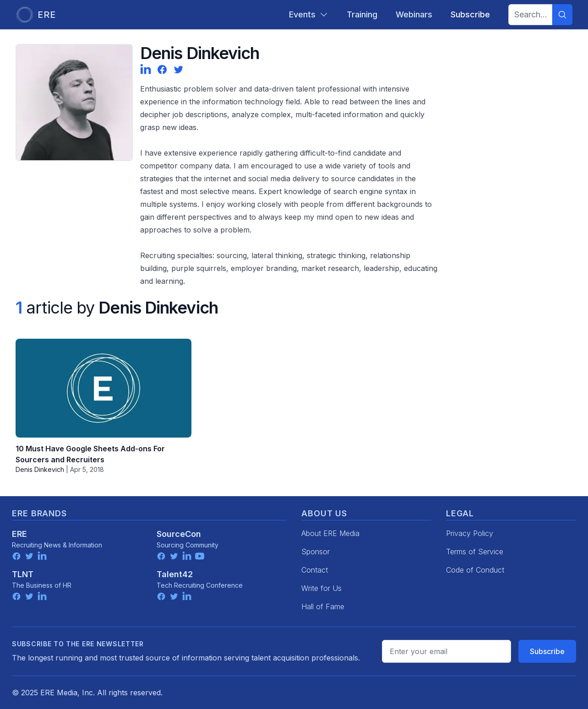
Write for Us (321, 588)
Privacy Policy (470, 533)
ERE (19, 534)
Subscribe (547, 651)
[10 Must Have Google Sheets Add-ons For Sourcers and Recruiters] (103, 388)
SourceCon (179, 534)
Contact (315, 570)
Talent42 (175, 574)
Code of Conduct (475, 570)
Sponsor (316, 552)
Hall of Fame (323, 606)
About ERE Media (330, 533)
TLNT (23, 574)
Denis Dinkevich (40, 469)
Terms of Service (475, 552)
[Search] (562, 15)
